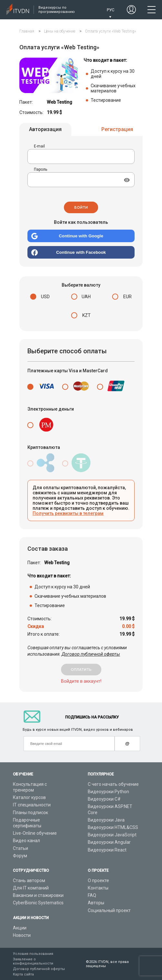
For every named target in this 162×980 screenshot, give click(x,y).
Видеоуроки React (107, 850)
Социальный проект (109, 910)
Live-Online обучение (35, 833)
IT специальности (32, 805)
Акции (20, 928)
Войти (81, 208)
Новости (22, 935)
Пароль (40, 170)
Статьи (20, 848)
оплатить (81, 671)
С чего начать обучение (113, 784)
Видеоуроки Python (108, 792)
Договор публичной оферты (91, 655)
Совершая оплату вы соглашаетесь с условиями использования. (77, 652)
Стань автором (29, 880)
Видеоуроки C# (104, 799)
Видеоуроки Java (106, 820)
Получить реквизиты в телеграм (68, 514)
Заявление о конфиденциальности (33, 961)
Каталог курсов (29, 797)
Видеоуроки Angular (109, 842)
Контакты (98, 888)
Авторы (96, 903)
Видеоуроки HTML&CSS (113, 827)
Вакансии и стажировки (38, 895)
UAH (86, 298)
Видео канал (26, 841)
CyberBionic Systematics (38, 903)
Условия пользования (33, 954)
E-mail (39, 147)
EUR (127, 298)
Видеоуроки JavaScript (112, 835)
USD (45, 298)
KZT (86, 316)
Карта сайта (23, 974)
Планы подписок (30, 813)
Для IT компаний (31, 888)
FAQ (92, 895)
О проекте (98, 880)
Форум (20, 856)
